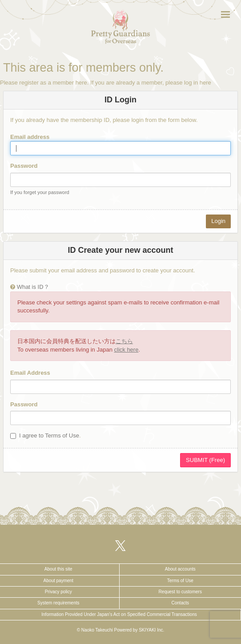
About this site (58, 569)
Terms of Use (180, 581)
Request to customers (180, 592)
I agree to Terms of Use (49, 435)
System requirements (58, 603)
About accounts (180, 569)
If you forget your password (40, 192)
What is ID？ (33, 287)
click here (127, 350)
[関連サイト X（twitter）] (120, 545)
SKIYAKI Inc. (151, 630)
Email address (30, 137)
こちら (124, 341)
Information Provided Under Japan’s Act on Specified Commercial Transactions (119, 614)
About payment (58, 581)
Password (24, 166)
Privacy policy (58, 592)
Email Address (30, 373)
